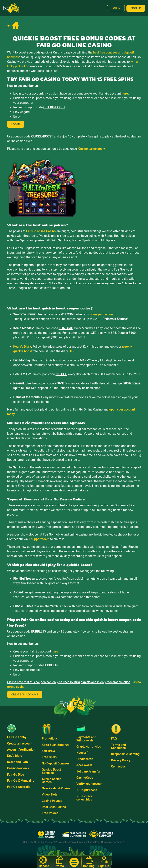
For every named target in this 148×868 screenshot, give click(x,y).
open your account (103, 314)
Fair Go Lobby (17, 737)
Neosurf (82, 753)
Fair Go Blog (16, 775)
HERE (72, 351)
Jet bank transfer (88, 771)
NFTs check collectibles (84, 798)
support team (40, 539)
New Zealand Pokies (56, 788)
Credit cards (85, 759)
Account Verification (21, 750)
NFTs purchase (87, 790)
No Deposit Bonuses (56, 763)
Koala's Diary (22, 347)
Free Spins (49, 757)
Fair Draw (48, 751)
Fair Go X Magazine (21, 781)
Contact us (118, 766)
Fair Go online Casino (41, 231)
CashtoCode (85, 778)
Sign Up (136, 8)
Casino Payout (52, 801)
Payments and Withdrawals (86, 739)
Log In (116, 8)
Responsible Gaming (125, 754)
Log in (16, 124)
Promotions (50, 738)
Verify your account (90, 784)
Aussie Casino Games (52, 780)
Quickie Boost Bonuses (51, 771)
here (125, 93)
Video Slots (50, 794)
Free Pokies (50, 813)
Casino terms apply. (92, 149)
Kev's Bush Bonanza (56, 745)
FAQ (114, 738)
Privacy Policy (121, 760)
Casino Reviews (18, 768)
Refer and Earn (18, 762)
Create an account (25, 694)
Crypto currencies (89, 747)
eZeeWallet (84, 765)
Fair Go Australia (19, 787)
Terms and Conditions (118, 746)
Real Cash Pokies (54, 807)
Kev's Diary (15, 756)
